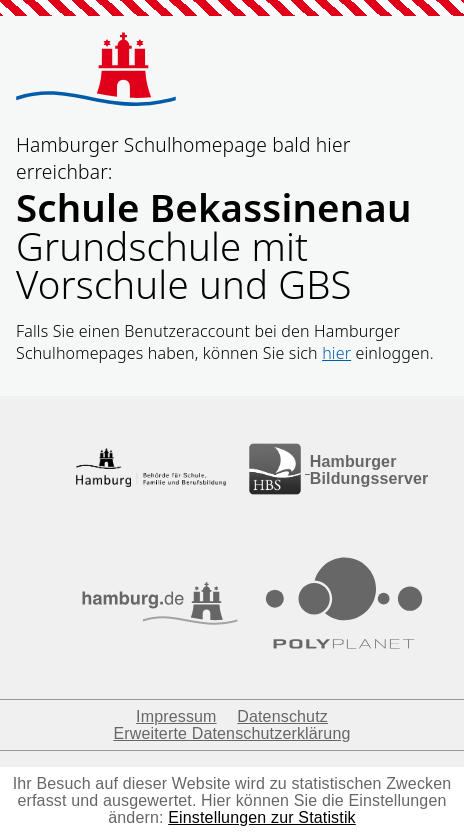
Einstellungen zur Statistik (262, 817)
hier (336, 353)
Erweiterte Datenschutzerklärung (231, 733)
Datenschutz (282, 716)
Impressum (176, 716)
